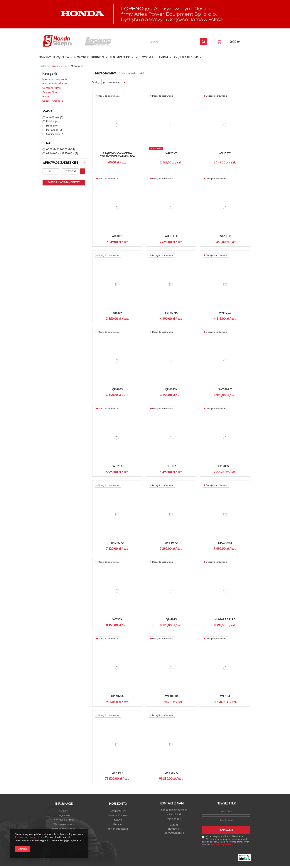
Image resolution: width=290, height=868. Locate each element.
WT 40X (225, 696)
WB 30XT (117, 236)
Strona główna (59, 66)
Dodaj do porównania (108, 96)
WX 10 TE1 (225, 153)
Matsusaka (52, 130)
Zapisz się (226, 830)
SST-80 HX (171, 313)
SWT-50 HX (225, 389)
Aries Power (53, 117)
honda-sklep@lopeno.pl (174, 810)
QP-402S (171, 619)
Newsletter (226, 803)
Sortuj (96, 82)
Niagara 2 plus (225, 619)
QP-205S (117, 389)
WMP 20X (225, 313)
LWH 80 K (117, 773)
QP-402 (171, 466)
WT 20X (117, 466)
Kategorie (50, 74)
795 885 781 (174, 819)
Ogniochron (53, 134)
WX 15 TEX (171, 236)
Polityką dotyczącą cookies (29, 837)
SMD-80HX (117, 543)
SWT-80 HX (171, 543)
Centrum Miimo (120, 57)
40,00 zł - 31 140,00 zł (58, 149)
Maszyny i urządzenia (54, 57)
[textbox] (173, 42)
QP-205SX (171, 389)
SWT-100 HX (171, 696)
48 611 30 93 (174, 815)
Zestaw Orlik (145, 57)
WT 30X (117, 619)
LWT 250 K (171, 773)
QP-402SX (117, 696)
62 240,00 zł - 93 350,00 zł (60, 153)
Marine (164, 57)
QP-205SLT (225, 466)
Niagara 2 (225, 543)
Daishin (50, 121)
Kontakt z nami (172, 804)
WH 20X (117, 313)
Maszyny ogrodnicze (89, 57)
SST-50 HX (225, 236)
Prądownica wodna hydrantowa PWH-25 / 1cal (117, 155)
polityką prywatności (223, 844)
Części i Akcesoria (186, 57)
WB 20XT (171, 153)
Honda (50, 126)
